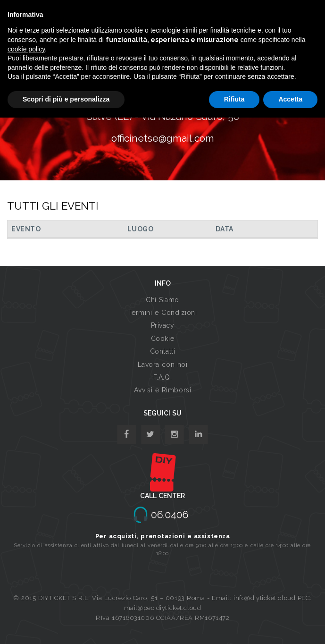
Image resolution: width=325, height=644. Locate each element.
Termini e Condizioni (162, 313)
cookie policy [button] (26, 49)
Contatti (162, 351)
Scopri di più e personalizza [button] (66, 99)
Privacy (163, 325)
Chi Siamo (162, 300)
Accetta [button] (290, 99)
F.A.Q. (162, 377)
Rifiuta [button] (234, 99)
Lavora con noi (163, 364)
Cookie (162, 339)
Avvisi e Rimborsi (163, 390)
